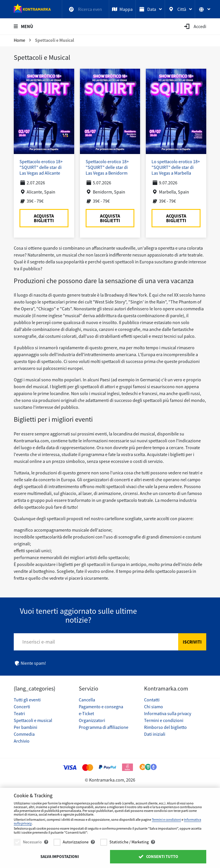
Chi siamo (154, 707)
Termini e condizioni (164, 720)
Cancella (87, 700)
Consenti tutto (158, 857)
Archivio (22, 741)
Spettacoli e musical (33, 720)
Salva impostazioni (60, 857)
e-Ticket (86, 713)
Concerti (22, 707)
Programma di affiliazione (104, 727)
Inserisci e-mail (39, 642)
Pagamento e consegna (101, 707)
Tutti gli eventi (27, 700)
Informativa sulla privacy (168, 713)
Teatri (19, 713)
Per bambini (25, 727)
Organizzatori (92, 720)
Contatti (152, 700)
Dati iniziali (155, 734)
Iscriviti (192, 642)
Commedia (24, 734)
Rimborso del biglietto (165, 727)
